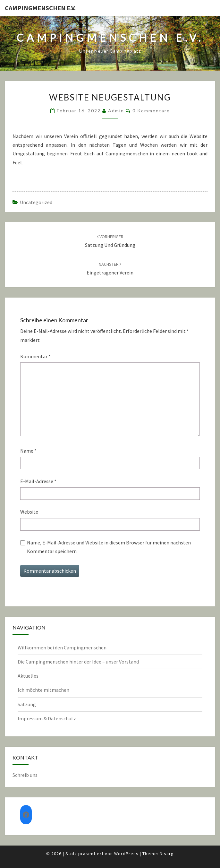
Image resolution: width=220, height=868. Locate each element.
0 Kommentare (151, 111)
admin (116, 111)
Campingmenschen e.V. (40, 8)
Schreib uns (25, 775)
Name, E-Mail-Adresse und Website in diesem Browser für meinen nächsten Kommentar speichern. (109, 547)
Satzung (27, 704)
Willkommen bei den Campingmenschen (62, 647)
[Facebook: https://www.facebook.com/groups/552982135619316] (26, 815)
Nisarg (167, 854)
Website (29, 512)
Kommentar (35, 356)
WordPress (126, 854)
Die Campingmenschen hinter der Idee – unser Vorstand (78, 662)
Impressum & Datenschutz (47, 718)
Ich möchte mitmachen (43, 690)
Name (28, 451)
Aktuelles (28, 676)
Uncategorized (36, 202)
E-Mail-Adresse (38, 481)
